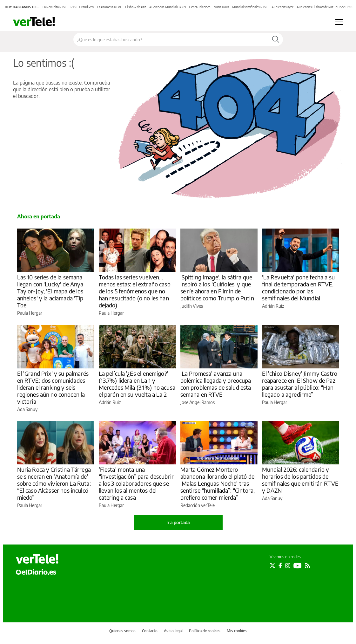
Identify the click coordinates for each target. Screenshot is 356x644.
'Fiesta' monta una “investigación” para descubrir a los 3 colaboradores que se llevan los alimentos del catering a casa (136, 483)
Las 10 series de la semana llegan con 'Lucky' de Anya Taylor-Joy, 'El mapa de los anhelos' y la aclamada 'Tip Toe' (50, 291)
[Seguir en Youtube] (298, 565)
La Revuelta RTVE (55, 7)
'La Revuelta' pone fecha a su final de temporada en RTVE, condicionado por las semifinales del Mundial (298, 288)
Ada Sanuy (27, 409)
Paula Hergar (30, 313)
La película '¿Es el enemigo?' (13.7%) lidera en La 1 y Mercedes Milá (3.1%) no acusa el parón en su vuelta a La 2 (137, 384)
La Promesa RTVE (110, 7)
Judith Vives (192, 306)
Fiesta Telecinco (200, 7)
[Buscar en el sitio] (171, 39)
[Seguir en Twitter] (272, 565)
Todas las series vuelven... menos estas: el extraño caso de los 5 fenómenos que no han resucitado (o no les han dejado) (135, 291)
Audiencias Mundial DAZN (168, 7)
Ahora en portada (39, 216)
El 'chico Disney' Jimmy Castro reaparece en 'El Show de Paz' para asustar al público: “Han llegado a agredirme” (300, 384)
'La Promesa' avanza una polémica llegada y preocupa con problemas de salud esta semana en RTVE (216, 384)
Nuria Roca (221, 7)
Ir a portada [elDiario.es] (178, 522)
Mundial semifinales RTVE (250, 7)
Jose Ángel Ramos (198, 402)
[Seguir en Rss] (307, 565)
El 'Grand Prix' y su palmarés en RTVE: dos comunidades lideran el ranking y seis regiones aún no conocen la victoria (53, 387)
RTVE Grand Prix (82, 7)
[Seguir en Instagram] (288, 565)
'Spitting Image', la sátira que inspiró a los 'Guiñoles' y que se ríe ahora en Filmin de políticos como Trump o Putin (217, 288)
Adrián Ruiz (273, 306)
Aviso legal (173, 631)
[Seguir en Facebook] (280, 565)
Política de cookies (205, 631)
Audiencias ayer (282, 7)
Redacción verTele (198, 505)
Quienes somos (122, 631)
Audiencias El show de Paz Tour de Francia (326, 7)
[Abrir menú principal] (339, 22)
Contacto (150, 631)
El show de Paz (136, 7)
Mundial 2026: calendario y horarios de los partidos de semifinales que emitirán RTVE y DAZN (300, 480)
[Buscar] (276, 39)
